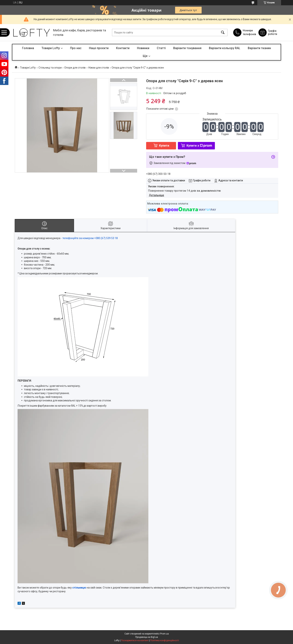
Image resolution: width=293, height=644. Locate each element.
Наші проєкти (99, 48)
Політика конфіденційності (165, 640)
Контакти (123, 48)
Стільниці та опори (50, 68)
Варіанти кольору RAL (225, 48)
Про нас (76, 48)
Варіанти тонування (187, 48)
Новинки (143, 48)
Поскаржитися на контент (135, 640)
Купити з (199, 146)
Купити (164, 146)
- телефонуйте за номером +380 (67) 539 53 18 (89, 238)
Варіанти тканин (259, 48)
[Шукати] (223, 33)
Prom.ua (164, 634)
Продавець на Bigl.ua (147, 637)
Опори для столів (75, 68)
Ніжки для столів (99, 68)
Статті (161, 48)
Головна (28, 48)
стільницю (80, 588)
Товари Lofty (51, 48)
